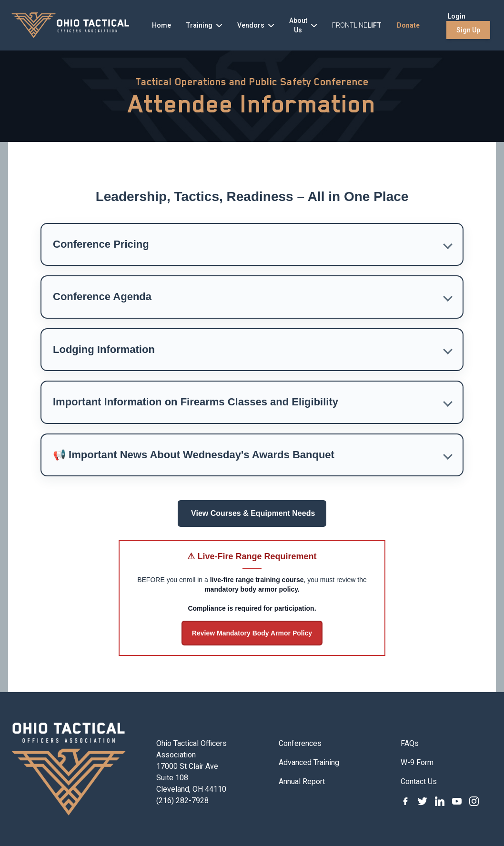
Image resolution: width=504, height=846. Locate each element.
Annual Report (302, 781)
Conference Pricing (101, 244)
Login (457, 16)
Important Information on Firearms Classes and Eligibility (196, 402)
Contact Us (419, 781)
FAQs (410, 743)
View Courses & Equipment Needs (252, 513)
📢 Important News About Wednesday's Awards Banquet (194, 455)
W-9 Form (417, 762)
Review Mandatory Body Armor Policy (252, 633)
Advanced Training (309, 762)
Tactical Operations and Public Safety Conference (252, 82)
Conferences (300, 743)
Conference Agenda (102, 297)
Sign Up (468, 30)
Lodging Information (104, 349)
